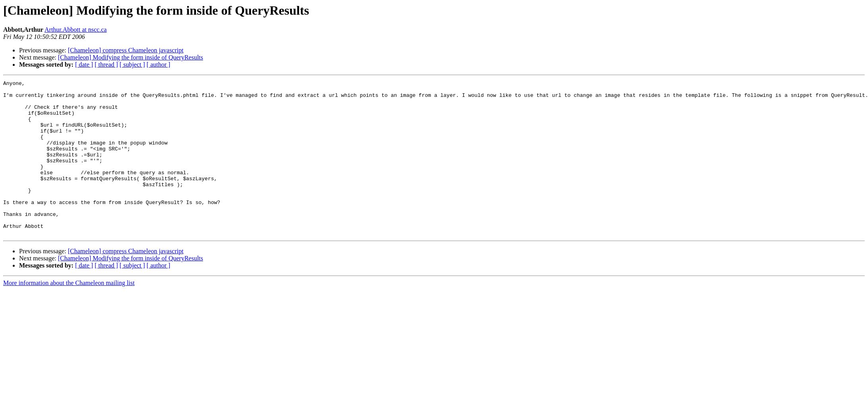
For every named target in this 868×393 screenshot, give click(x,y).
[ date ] (84, 65)
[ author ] (159, 65)
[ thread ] (106, 65)
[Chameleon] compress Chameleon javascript (126, 50)
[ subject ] (132, 65)
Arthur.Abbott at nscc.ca (76, 30)
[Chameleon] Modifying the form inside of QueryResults (131, 57)
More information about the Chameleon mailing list (69, 314)
